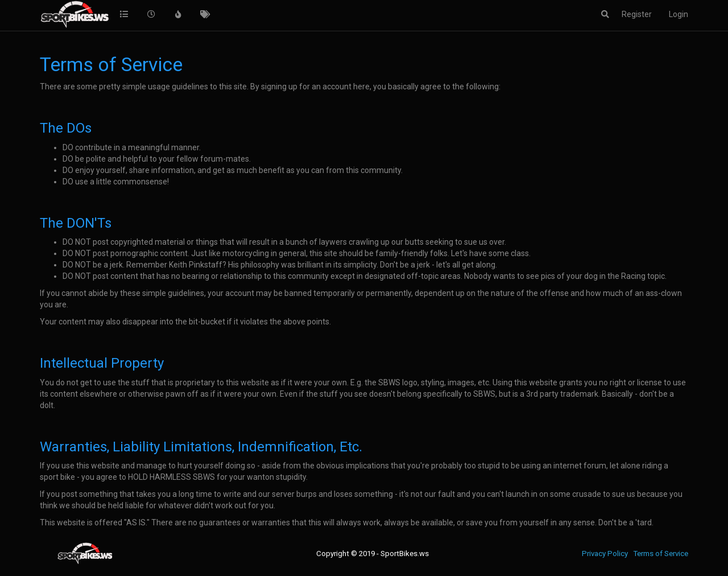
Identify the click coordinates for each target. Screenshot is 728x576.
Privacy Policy (605, 554)
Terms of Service (661, 554)
